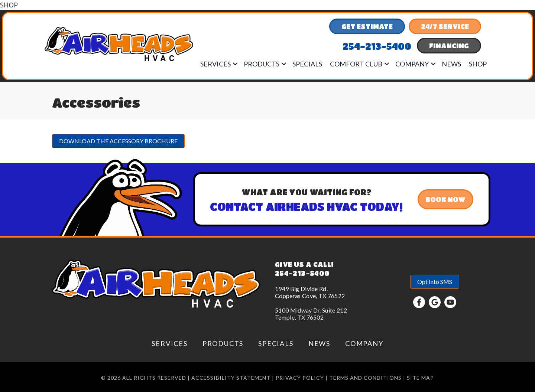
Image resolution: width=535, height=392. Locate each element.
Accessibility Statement (231, 378)
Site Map (420, 378)
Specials (307, 64)
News (451, 64)
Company (412, 64)
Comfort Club (356, 64)
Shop (478, 64)
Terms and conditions (365, 378)
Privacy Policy (300, 378)
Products (262, 64)
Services (215, 64)
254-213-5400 (302, 273)
